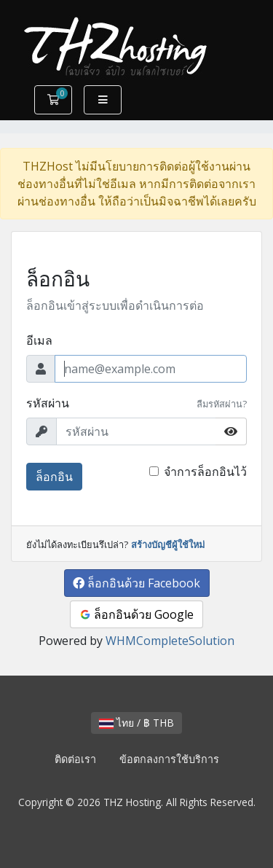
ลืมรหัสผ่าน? (222, 404)
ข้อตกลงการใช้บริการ (169, 759)
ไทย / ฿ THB (136, 723)
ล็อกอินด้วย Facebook (136, 583)
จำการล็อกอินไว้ (205, 472)
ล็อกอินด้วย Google (136, 614)
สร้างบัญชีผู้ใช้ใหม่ (168, 544)
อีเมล (39, 340)
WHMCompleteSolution (170, 641)
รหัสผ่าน (48, 403)
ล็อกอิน (54, 477)
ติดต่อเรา (75, 759)
